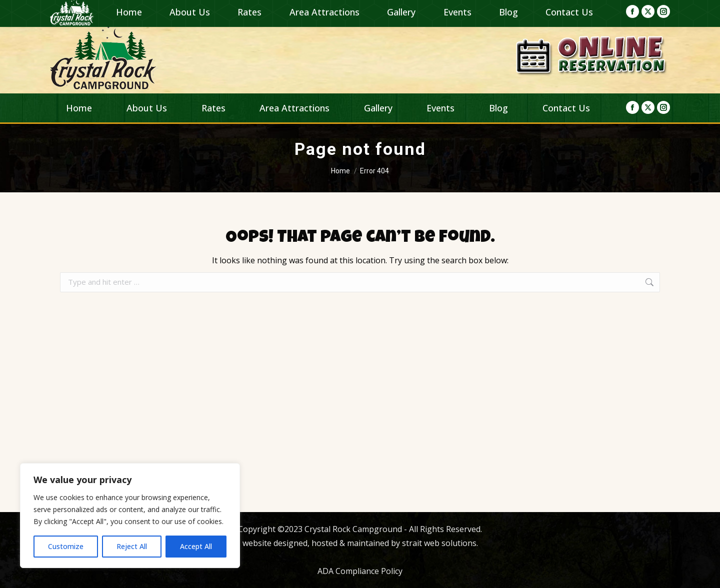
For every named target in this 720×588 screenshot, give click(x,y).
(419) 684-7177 (625, 10)
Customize (66, 546)
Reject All (132, 546)
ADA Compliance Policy (360, 571)
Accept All (196, 546)
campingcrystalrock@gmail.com (305, 10)
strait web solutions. (439, 543)
